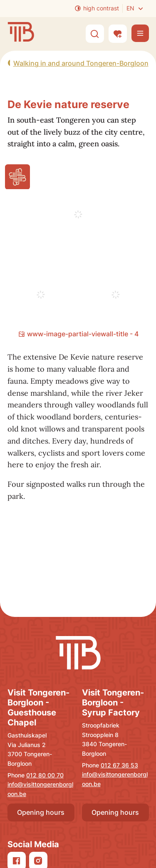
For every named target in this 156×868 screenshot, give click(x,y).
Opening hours (41, 812)
